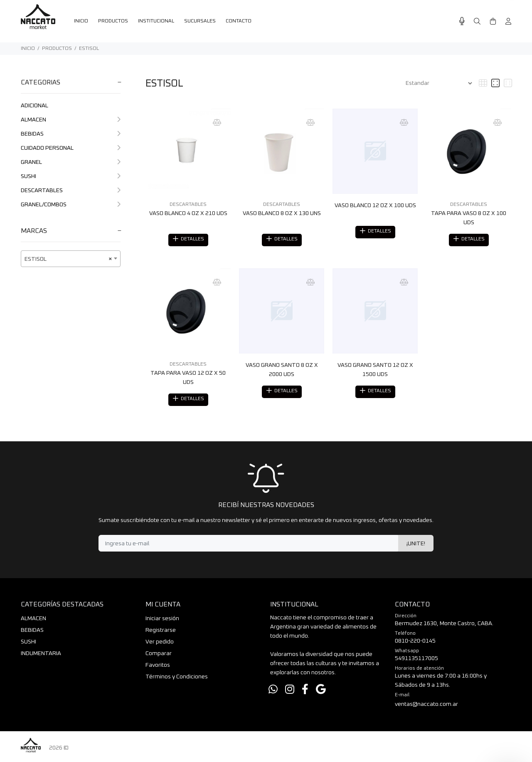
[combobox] (71, 259)
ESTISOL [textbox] (68, 259)
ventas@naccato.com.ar (426, 707)
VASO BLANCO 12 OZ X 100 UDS (375, 205)
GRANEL (71, 162)
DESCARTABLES (71, 190)
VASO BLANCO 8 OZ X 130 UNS (282, 213)
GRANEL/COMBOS (71, 205)
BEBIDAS (71, 134)
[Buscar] (477, 22)
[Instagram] (290, 692)
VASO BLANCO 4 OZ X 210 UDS (188, 213)
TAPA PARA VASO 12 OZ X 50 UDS (188, 379)
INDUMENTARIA (41, 656)
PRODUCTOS (57, 49)
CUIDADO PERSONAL (71, 148)
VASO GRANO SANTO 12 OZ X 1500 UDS (375, 371)
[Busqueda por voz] (462, 21)
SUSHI (71, 176)
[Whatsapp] (273, 692)
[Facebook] (305, 692)
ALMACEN (71, 120)
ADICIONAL (34, 106)
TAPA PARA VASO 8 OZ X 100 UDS (469, 218)
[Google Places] (321, 692)
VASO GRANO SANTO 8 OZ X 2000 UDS (282, 371)
